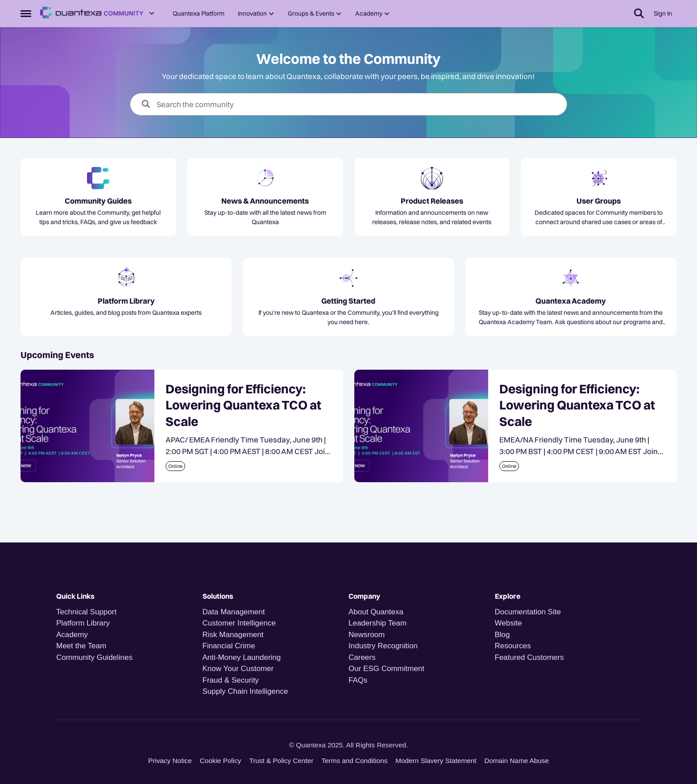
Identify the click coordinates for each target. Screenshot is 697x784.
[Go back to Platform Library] (126, 301)
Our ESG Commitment (386, 669)
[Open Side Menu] (26, 13)
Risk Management (233, 635)
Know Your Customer (238, 669)
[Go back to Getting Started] (348, 301)
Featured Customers (529, 657)
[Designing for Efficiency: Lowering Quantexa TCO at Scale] (87, 426)
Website (508, 623)
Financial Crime (229, 646)
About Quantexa (376, 612)
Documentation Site (528, 612)
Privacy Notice (170, 761)
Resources (513, 646)
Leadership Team (378, 623)
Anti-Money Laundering (242, 657)
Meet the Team (81, 646)
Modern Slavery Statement (436, 761)
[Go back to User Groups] (599, 201)
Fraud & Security (231, 680)
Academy (73, 635)
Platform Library (83, 623)
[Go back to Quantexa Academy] (571, 301)
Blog (502, 635)
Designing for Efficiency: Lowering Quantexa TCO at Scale (243, 405)
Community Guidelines (94, 657)
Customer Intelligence (239, 623)
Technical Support (86, 612)
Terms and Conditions (354, 761)
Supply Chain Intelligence (245, 691)
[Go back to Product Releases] (432, 201)
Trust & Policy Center (281, 761)
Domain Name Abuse (517, 761)
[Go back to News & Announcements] (265, 201)
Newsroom (367, 635)
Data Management (234, 612)
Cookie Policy (221, 761)
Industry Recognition (383, 646)
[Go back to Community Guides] (98, 201)
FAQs (358, 680)
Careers (362, 657)
